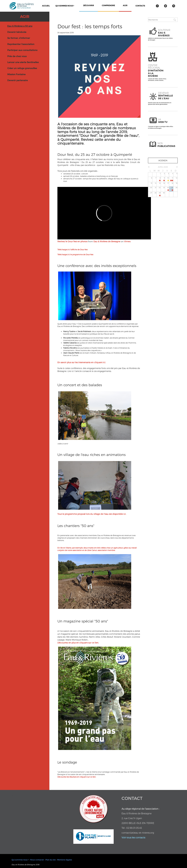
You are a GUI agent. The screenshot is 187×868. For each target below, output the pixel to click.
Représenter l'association (21, 44)
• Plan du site (50, 860)
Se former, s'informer (19, 38)
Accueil (46, 6)
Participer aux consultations (22, 50)
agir (125, 5)
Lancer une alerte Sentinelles (23, 62)
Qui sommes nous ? (65, 6)
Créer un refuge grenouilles (22, 68)
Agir (25, 16)
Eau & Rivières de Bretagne (107, 241)
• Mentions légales (64, 860)
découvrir (89, 5)
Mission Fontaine (16, 74)
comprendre (108, 5)
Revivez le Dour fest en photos (72, 241)
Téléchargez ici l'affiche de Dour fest (73, 250)
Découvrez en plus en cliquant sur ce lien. (78, 643)
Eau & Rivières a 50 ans (20, 26)
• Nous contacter (37, 860)
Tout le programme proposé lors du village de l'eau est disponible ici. (92, 514)
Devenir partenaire (18, 80)
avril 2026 (163, 167)
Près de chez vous (17, 56)
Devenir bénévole (17, 32)
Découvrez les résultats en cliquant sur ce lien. (77, 777)
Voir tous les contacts (133, 837)
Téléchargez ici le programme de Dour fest (75, 254)
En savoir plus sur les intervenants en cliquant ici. (82, 362)
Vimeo (127, 241)
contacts (140, 6)
